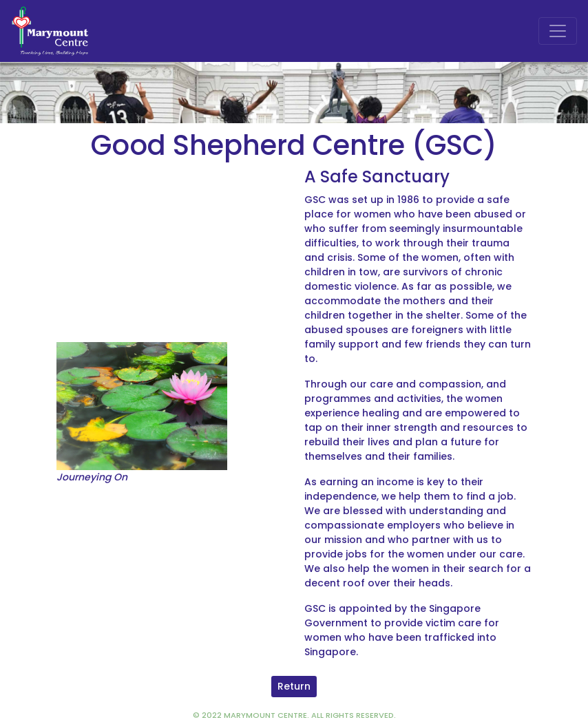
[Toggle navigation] (558, 31)
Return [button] (294, 686)
